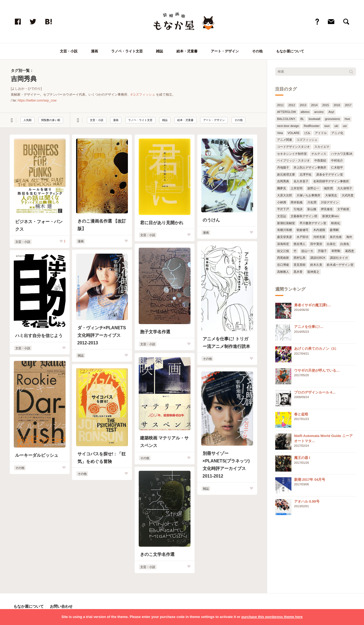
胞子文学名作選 (155, 332)
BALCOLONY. (286, 119)
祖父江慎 (283, 251)
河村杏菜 (319, 237)
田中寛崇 (316, 244)
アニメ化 (337, 133)
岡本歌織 (297, 202)
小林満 (282, 202)
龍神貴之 (313, 272)
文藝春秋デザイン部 (304, 216)
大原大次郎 (285, 195)
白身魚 (345, 244)
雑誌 (159, 51)
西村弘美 (300, 258)
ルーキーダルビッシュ (37, 455)
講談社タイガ (339, 258)
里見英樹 (300, 265)
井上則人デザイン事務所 (310, 167)
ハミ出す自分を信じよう (39, 336)
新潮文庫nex (331, 216)
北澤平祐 (305, 174)
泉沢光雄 (336, 237)
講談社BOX (318, 258)
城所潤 (328, 188)
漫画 (94, 51)
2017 (348, 105)
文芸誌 (282, 216)
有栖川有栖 (285, 230)
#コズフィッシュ (143, 95)
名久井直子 (301, 181)
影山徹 (312, 209)
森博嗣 (334, 230)
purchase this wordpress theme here (272, 617)
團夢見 (282, 188)
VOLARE (294, 133)
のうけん (211, 220)
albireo (305, 112)
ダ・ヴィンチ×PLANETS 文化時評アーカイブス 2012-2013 (102, 335)
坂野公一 (313, 188)
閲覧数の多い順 (51, 120)
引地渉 (298, 209)
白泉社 (331, 244)
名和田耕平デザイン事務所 (331, 181)
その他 (257, 51)
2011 (280, 105)
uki (336, 126)
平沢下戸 (283, 209)
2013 (303, 105)
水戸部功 (302, 237)
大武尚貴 (348, 195)
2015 (325, 105)
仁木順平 (337, 167)
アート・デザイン (225, 51)
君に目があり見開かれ (162, 223)
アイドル (321, 133)
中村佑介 (337, 160)
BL (302, 119)
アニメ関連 (285, 140)
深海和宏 (283, 244)
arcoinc (319, 112)
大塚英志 (331, 195)
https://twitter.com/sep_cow (37, 100)
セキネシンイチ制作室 (292, 154)
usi (345, 126)
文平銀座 (343, 209)
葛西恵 (350, 251)
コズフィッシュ (307, 140)
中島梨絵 (320, 160)
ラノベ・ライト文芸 (127, 51)
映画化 (336, 223)
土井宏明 (297, 188)
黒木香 (298, 272)
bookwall (314, 119)
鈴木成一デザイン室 (340, 265)
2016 (337, 105)
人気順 (28, 120)
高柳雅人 (283, 272)
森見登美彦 (285, 237)
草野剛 (336, 251)
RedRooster (312, 126)
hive (347, 119)
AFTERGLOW (287, 112)
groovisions (332, 119)
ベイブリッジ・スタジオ (293, 160)
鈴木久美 (316, 265)
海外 (349, 237)
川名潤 (312, 202)
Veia (280, 133)
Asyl (331, 112)
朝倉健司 (302, 230)
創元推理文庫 (286, 174)
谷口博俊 (283, 265)
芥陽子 (322, 251)
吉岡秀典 (283, 181)
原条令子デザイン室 (330, 174)
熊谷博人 (300, 244)
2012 (292, 105)
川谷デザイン (330, 202)
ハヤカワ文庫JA (342, 154)
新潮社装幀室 (286, 223)
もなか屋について (290, 51)
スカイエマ (322, 147)
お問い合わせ (61, 606)
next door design (288, 126)
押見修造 (327, 209)
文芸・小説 (69, 51)
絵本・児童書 (187, 51)
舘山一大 (307, 251)
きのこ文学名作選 (157, 554)
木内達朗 (319, 230)
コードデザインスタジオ (293, 147)
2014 (314, 105)
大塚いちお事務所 (308, 195)
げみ (307, 133)
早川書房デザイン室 (313, 223)
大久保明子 (345, 188)
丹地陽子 (283, 167)
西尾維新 (283, 258)
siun (327, 126)
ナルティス (319, 154)
